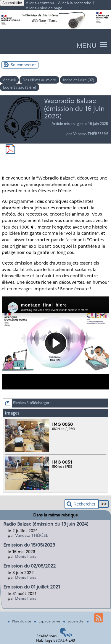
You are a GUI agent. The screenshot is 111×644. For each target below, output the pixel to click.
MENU (87, 45)
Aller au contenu (40, 3)
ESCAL (59, 640)
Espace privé (48, 621)
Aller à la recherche (75, 3)
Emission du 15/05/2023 (29, 545)
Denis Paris (26, 556)
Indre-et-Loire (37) (79, 80)
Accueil (9, 80)
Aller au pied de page (44, 8)
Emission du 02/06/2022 (29, 566)
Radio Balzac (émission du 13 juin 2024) (46, 524)
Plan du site (20, 621)
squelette (74, 621)
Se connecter (23, 65)
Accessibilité (12, 3)
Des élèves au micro (39, 80)
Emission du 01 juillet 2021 (32, 587)
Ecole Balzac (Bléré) (20, 87)
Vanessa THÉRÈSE (88, 134)
